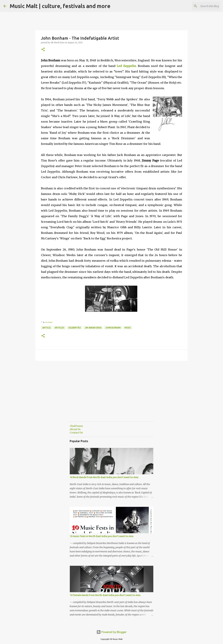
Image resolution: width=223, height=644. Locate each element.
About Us (75, 429)
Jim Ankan (49, 322)
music (128, 328)
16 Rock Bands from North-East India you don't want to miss (104, 477)
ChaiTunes (76, 426)
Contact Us (76, 433)
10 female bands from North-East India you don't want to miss (105, 595)
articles (59, 328)
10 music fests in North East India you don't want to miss (102, 536)
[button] (43, 50)
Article (47, 328)
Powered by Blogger (111, 632)
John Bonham (113, 328)
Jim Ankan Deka (93, 328)
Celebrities (75, 328)
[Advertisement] (111, 395)
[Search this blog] (202, 6)
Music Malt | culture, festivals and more (60, 6)
